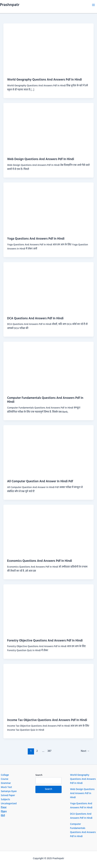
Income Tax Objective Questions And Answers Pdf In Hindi (47, 720)
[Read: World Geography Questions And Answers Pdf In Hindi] (48, 49)
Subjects (5, 800)
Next (85, 751)
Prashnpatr (10, 5)
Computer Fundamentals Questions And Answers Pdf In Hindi (45, 400)
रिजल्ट (4, 808)
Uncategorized (9, 804)
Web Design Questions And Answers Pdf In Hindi (41, 159)
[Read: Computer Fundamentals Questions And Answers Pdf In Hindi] (48, 367)
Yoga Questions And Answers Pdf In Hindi (36, 239)
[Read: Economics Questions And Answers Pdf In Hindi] (48, 530)
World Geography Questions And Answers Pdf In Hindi (45, 80)
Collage (5, 775)
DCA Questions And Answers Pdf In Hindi (35, 319)
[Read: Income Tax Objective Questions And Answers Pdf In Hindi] (48, 689)
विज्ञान (4, 812)
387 (49, 751)
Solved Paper (8, 796)
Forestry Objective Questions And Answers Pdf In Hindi (45, 641)
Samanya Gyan (9, 791)
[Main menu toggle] (93, 5)
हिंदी (3, 816)
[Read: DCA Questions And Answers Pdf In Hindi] (48, 287)
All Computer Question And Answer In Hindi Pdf (40, 481)
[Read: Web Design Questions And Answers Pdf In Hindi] (48, 128)
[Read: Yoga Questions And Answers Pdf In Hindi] (48, 208)
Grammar (6, 783)
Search (39, 775)
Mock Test (6, 787)
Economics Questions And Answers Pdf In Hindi (40, 561)
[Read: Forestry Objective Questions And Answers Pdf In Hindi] (48, 610)
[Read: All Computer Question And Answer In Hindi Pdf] (48, 451)
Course (5, 779)
